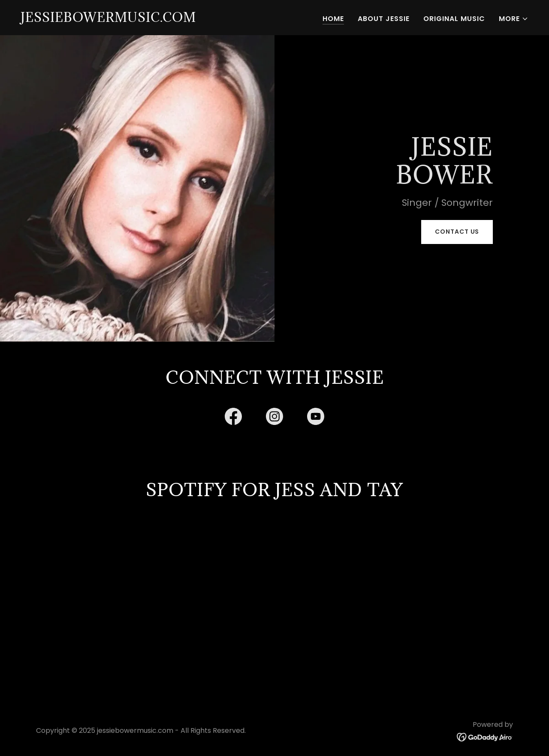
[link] (108, 20)
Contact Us (457, 232)
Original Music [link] (454, 19)
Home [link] (333, 19)
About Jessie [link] (384, 19)
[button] (514, 19)
